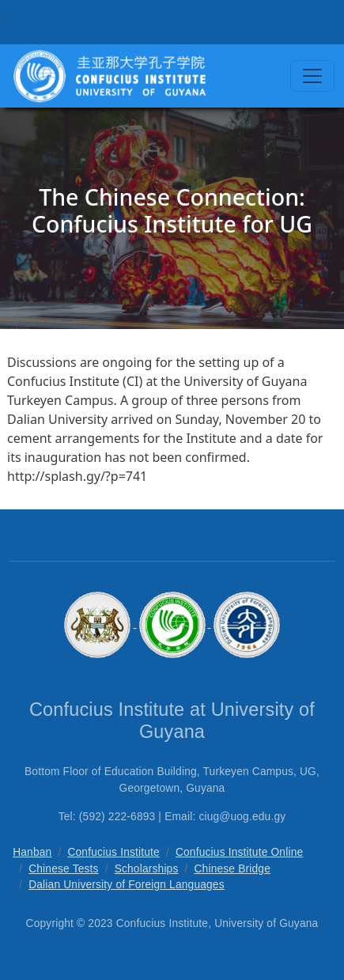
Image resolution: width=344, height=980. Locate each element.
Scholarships (147, 869)
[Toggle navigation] (312, 76)
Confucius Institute (113, 852)
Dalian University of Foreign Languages (127, 885)
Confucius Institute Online (239, 852)
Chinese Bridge (233, 869)
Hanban (32, 852)
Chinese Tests (63, 869)
